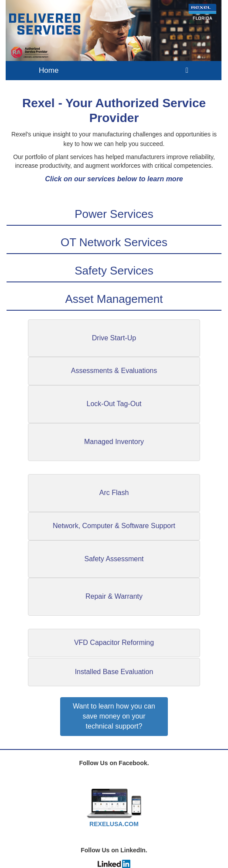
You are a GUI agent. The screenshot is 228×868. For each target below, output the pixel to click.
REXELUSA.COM (114, 824)
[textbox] (114, 139)
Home (49, 70)
